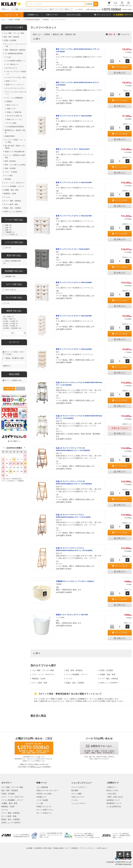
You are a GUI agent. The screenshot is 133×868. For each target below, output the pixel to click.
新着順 (47, 34)
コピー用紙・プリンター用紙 (43, 670)
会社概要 (29, 848)
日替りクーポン (52, 15)
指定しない (37, 34)
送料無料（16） (11, 276)
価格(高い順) (71, 34)
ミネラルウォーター (41, 9)
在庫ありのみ (17, 380)
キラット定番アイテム (45, 810)
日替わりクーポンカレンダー (47, 790)
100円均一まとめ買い (44, 794)
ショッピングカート (79, 803)
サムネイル (125, 34)
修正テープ (69, 9)
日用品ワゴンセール (44, 807)
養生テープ (53, 9)
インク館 (40, 803)
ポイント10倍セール (44, 813)
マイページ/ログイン (79, 787)
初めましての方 (112, 790)
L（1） (8, 303)
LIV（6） (8, 248)
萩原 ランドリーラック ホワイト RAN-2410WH (74, 116)
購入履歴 (75, 790)
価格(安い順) (58, 34)
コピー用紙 (15, 9)
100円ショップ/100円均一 (109, 683)
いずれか (15, 352)
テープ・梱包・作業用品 (109, 679)
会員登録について (113, 800)
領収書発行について (114, 803)
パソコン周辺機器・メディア (77, 674)
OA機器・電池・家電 (107, 674)
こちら (38, 767)
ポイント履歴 (76, 794)
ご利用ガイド (111, 787)
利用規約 (74, 848)
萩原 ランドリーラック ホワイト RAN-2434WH (74, 349)
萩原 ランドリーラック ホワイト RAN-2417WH (74, 216)
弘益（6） (9, 228)
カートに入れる (121, 67)
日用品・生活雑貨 (106, 670)
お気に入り (120, 73)
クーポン (75, 800)
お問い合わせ (102, 848)
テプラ (61, 9)
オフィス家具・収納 (40, 683)
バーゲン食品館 (42, 800)
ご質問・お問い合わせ (115, 797)
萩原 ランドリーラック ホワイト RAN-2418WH (74, 282)
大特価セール (33, 15)
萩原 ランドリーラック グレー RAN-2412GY (73, 149)
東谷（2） (9, 230)
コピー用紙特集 (42, 787)
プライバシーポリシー (87, 848)
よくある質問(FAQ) (114, 807)
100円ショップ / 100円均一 (11, 823)
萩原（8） (9, 225)
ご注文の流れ (111, 794)
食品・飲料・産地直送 (74, 670)
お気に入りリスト (78, 797)
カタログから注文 (73, 15)
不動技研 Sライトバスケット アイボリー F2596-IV (75, 581)
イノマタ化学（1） (12, 235)
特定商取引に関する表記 (43, 848)
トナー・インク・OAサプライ (43, 674)
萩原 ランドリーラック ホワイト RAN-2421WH (74, 316)
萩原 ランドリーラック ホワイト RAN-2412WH (74, 182)
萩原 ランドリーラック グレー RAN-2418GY (73, 249)
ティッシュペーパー (27, 9)
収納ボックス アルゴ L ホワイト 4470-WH (72, 615)
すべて (7, 352)
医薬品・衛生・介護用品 (75, 683)
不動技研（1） (10, 232)
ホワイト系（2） (11, 290)
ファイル (69, 679)
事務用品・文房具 (39, 679)
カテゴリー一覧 (11, 15)
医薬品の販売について (62, 848)
